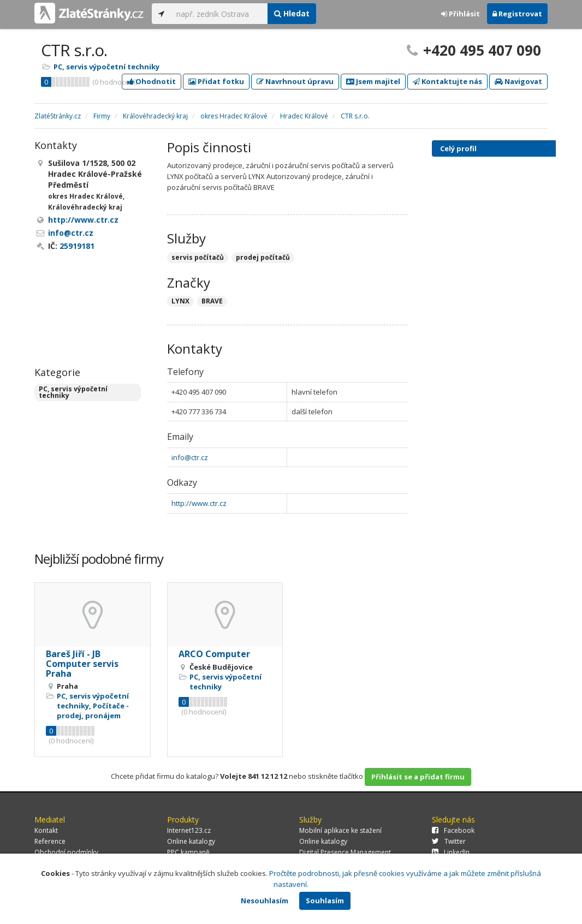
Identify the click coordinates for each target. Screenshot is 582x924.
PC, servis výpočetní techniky (106, 67)
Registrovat (517, 14)
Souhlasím (325, 901)
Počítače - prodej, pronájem (93, 711)
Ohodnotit (152, 81)
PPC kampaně (188, 852)
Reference (50, 841)
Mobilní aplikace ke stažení (340, 830)
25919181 (77, 246)
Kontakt (46, 830)
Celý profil (458, 148)
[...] (219, 14)
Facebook (453, 830)
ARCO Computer (214, 654)
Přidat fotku (216, 81)
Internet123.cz (189, 830)
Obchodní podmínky (66, 852)
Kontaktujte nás (447, 81)
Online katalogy (191, 841)
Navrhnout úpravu (295, 81)
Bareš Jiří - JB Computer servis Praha (82, 663)
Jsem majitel (373, 81)
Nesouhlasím (265, 901)
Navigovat (518, 81)
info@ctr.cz (190, 457)
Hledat (292, 13)
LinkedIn (451, 852)
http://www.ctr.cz (199, 503)
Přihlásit (461, 14)
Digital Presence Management (345, 852)
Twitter (449, 841)
